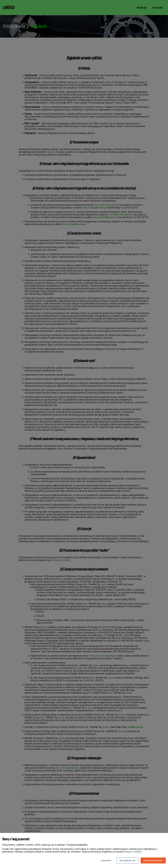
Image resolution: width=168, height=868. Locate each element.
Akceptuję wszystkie (153, 860)
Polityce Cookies (133, 852)
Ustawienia (106, 860)
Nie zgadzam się (127, 860)
